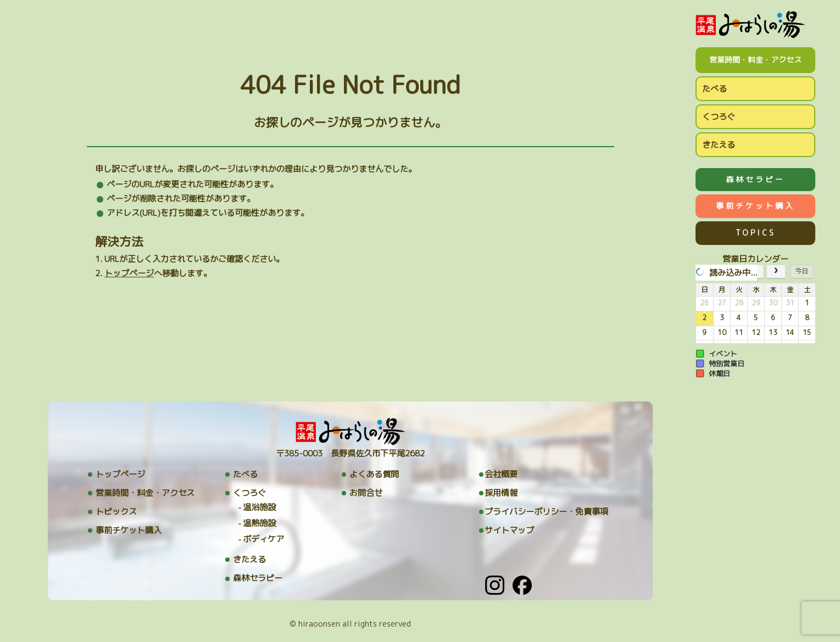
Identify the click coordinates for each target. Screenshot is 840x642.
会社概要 (501, 474)
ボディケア (263, 539)
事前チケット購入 (755, 206)
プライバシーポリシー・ (546, 512)
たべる (714, 89)
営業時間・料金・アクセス (755, 60)
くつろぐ (719, 117)
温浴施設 (259, 507)
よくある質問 (374, 474)
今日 (802, 271)
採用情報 (501, 493)
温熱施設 (259, 523)
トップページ (129, 273)
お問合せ (366, 493)
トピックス (116, 512)
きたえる (719, 145)
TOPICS (756, 233)
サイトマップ (509, 530)
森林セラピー (755, 179)
